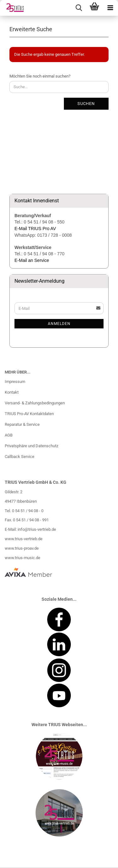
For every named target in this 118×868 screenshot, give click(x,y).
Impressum (15, 382)
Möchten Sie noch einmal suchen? (40, 76)
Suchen (86, 104)
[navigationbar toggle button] (110, 8)
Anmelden (59, 324)
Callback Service (20, 457)
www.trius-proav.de (22, 548)
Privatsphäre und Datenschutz (31, 446)
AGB (9, 435)
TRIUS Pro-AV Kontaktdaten (29, 414)
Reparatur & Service (22, 424)
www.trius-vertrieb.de (24, 539)
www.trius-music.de (22, 558)
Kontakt (12, 392)
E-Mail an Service (32, 260)
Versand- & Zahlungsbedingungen (35, 403)
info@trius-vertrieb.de (37, 529)
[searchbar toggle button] (79, 8)
